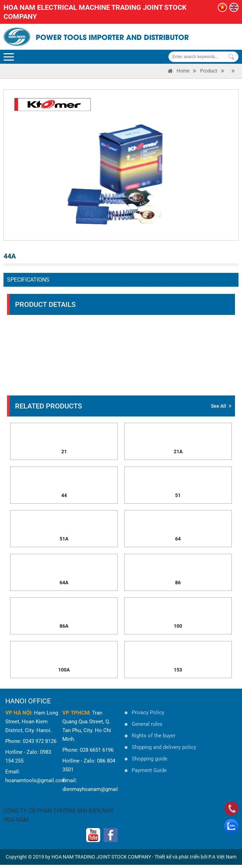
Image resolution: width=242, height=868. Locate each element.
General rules (147, 727)
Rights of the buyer (154, 739)
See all (221, 406)
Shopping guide (150, 762)
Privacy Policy (148, 716)
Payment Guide (149, 773)
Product (209, 71)
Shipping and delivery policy (164, 750)
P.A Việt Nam (222, 860)
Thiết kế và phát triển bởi (181, 860)
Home (183, 71)
